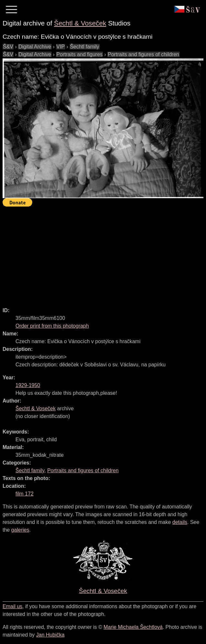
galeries (20, 530)
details (180, 522)
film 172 (25, 494)
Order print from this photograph (52, 326)
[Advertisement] (104, 254)
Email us (12, 606)
